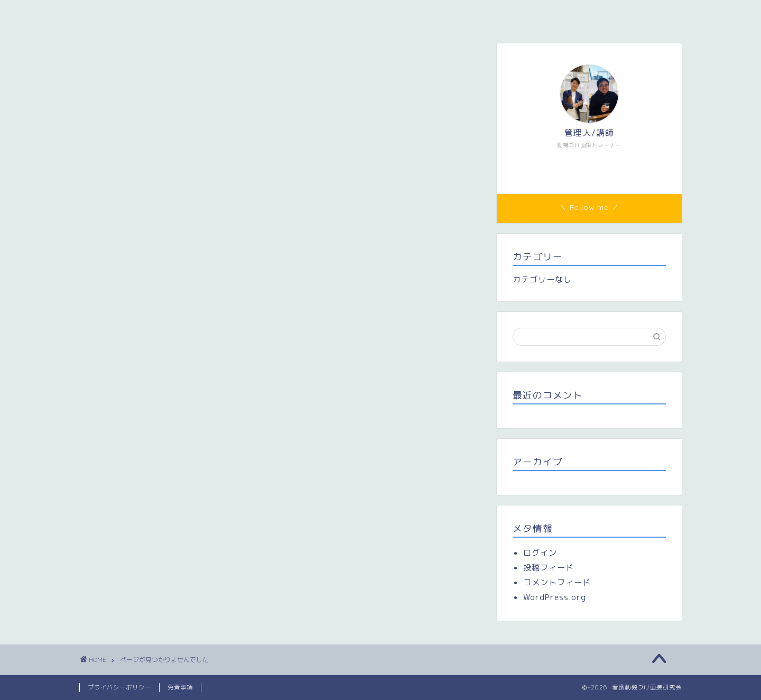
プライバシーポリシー (119, 687)
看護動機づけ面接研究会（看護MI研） (160, 14)
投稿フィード (549, 568)
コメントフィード (557, 582)
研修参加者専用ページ (352, 14)
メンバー (270, 14)
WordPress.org (555, 597)
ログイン (540, 553)
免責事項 (180, 687)
